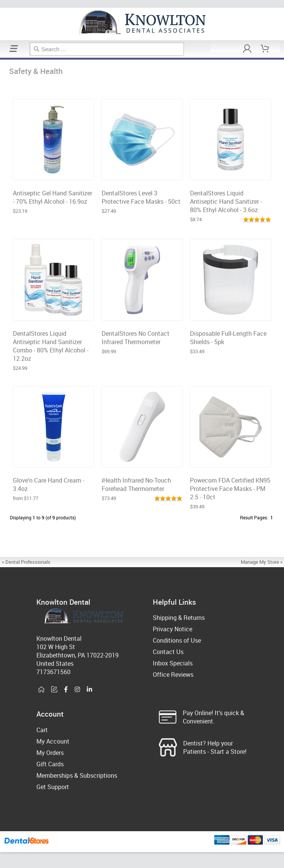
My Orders (50, 753)
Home (1, 59)
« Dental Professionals (26, 562)
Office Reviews (173, 675)
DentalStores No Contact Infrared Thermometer (136, 338)
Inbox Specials (173, 663)
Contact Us (168, 652)
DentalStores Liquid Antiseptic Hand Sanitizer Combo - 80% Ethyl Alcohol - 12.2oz (51, 346)
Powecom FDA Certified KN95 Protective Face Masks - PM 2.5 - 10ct (230, 489)
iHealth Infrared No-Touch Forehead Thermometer (136, 484)
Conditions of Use (177, 640)
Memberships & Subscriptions (77, 775)
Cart (42, 730)
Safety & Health (4, 59)
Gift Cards (50, 764)
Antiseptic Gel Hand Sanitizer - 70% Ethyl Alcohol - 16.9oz (53, 197)
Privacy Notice (173, 629)
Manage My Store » (262, 562)
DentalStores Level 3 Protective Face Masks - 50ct (141, 197)
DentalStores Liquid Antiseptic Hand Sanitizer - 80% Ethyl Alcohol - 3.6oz (226, 201)
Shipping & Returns (179, 618)
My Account (53, 741)
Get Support (53, 787)
